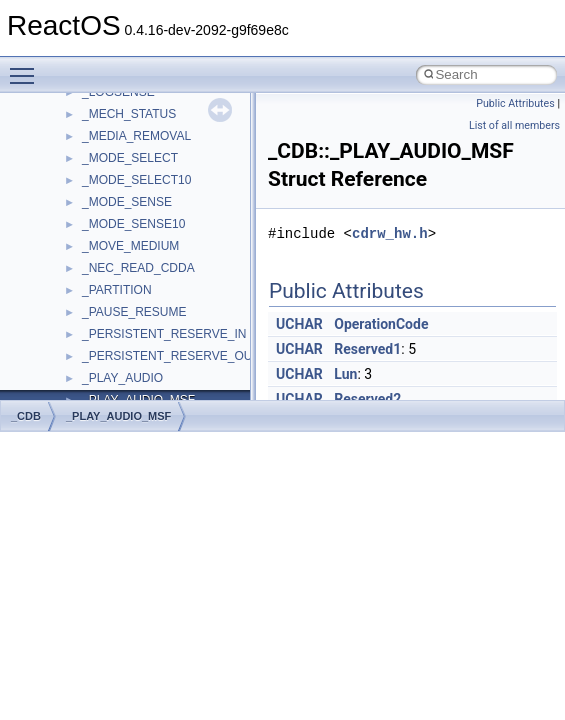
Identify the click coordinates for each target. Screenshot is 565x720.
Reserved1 (367, 349)
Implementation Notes (92, 373)
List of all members (514, 125)
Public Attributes (515, 103)
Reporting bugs (74, 263)
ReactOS (42, 109)
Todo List (58, 395)
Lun (345, 374)
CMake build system (88, 197)
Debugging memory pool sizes (114, 241)
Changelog (63, 153)
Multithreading (71, 329)
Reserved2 (367, 399)
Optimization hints (81, 351)
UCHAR (299, 324)
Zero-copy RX (71, 285)
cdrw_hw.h (390, 233)
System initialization (86, 307)
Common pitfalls (77, 219)
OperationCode (381, 324)
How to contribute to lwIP (100, 175)
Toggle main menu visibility (27, 67)
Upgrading (61, 131)
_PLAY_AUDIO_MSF (118, 416)
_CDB (26, 416)
